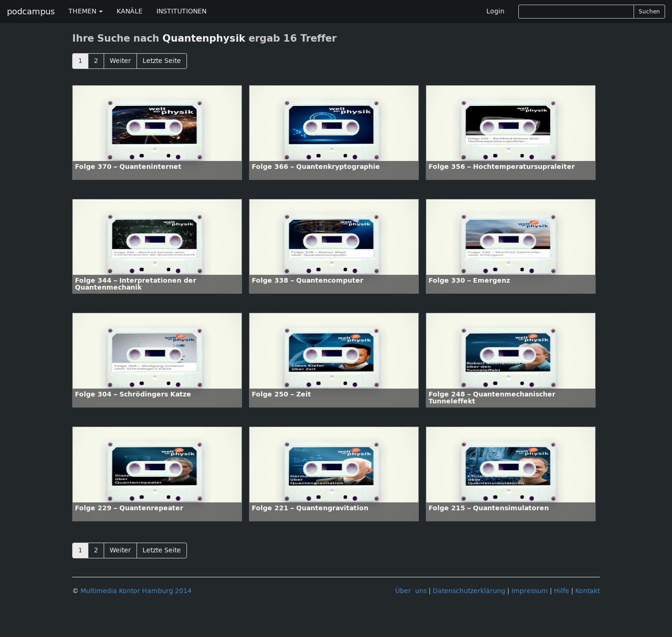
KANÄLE (130, 11)
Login (495, 11)
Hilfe (562, 591)
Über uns (411, 591)
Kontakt (588, 591)
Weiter (120, 61)
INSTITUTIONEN (181, 11)
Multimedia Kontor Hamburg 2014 (136, 591)
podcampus (31, 12)
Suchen (649, 12)
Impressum (530, 591)
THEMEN (86, 11)
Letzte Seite (162, 61)
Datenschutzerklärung (469, 591)
